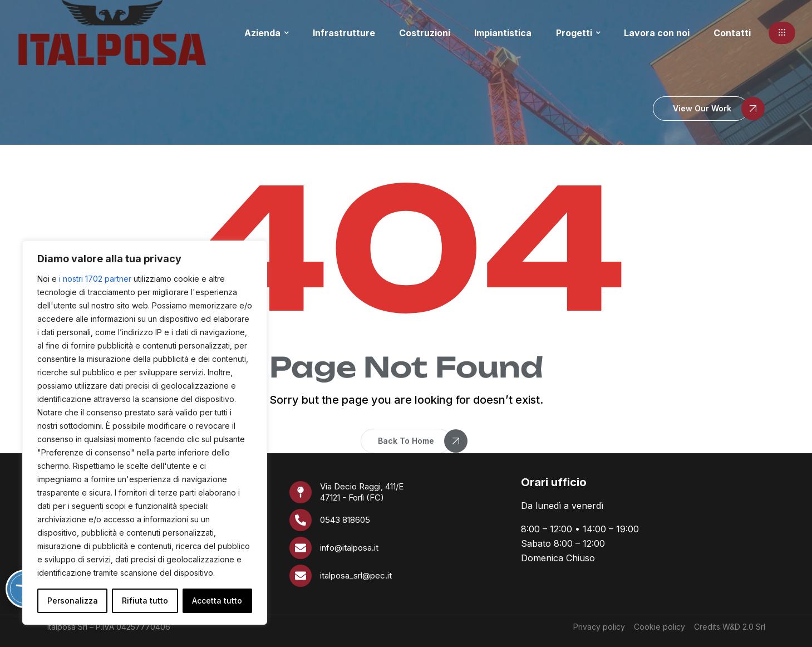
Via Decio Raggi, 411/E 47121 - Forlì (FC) (362, 492)
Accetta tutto (217, 601)
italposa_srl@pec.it (356, 575)
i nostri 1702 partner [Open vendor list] (95, 279)
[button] (782, 33)
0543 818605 (345, 520)
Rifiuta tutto (145, 601)
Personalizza (73, 601)
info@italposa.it (349, 548)
